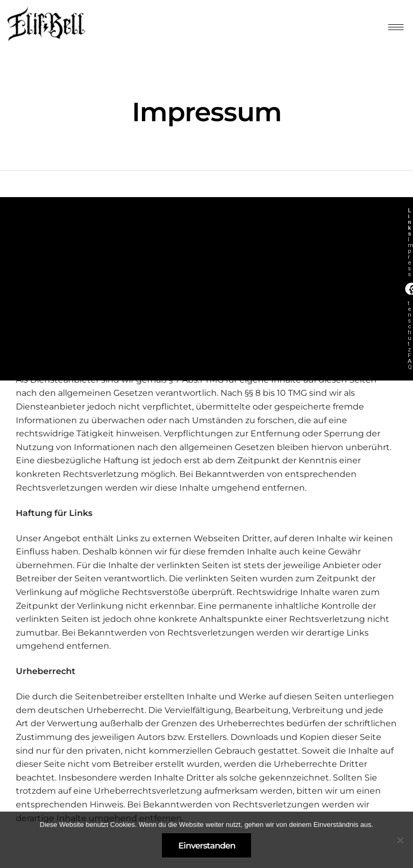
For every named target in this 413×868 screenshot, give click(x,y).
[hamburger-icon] (396, 27)
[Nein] (400, 840)
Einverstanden (207, 846)
